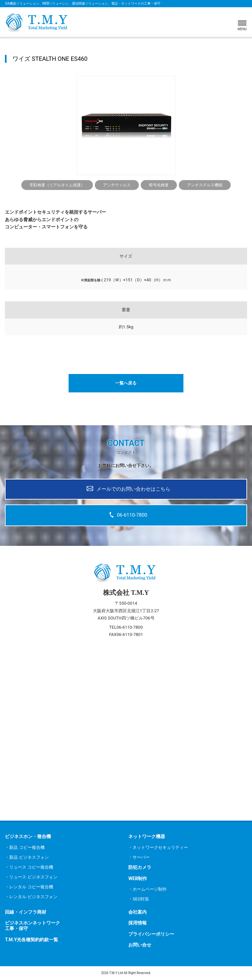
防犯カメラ (140, 867)
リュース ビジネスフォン (33, 877)
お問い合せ (140, 945)
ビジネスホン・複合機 (28, 836)
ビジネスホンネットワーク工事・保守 (32, 926)
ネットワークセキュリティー (160, 847)
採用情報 (137, 923)
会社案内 (137, 912)
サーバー (141, 857)
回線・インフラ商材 (26, 912)
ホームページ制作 (150, 889)
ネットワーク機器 (147, 836)
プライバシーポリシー (151, 934)
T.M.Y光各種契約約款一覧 (31, 940)
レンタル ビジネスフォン (33, 897)
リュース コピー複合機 (31, 867)
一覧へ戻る (126, 383)
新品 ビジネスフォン (29, 857)
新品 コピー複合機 (27, 847)
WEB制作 (138, 878)
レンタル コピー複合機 (31, 887)
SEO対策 (141, 899)
